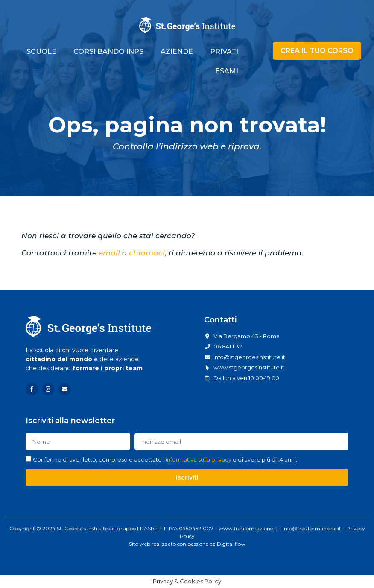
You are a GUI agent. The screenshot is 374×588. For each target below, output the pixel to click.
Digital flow (231, 544)
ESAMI (227, 71)
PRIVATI (224, 51)
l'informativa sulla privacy (197, 459)
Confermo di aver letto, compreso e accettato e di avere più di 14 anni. (165, 459)
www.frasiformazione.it (248, 528)
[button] (317, 51)
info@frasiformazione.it (312, 528)
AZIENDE (177, 51)
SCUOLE (41, 51)
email (109, 253)
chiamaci (147, 253)
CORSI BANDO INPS (108, 51)
